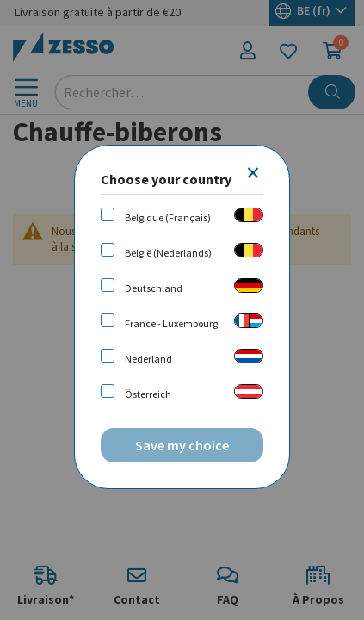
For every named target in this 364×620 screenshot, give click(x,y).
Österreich (148, 394)
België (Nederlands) (168, 253)
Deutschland (154, 288)
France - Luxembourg (171, 323)
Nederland (148, 359)
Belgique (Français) (168, 217)
